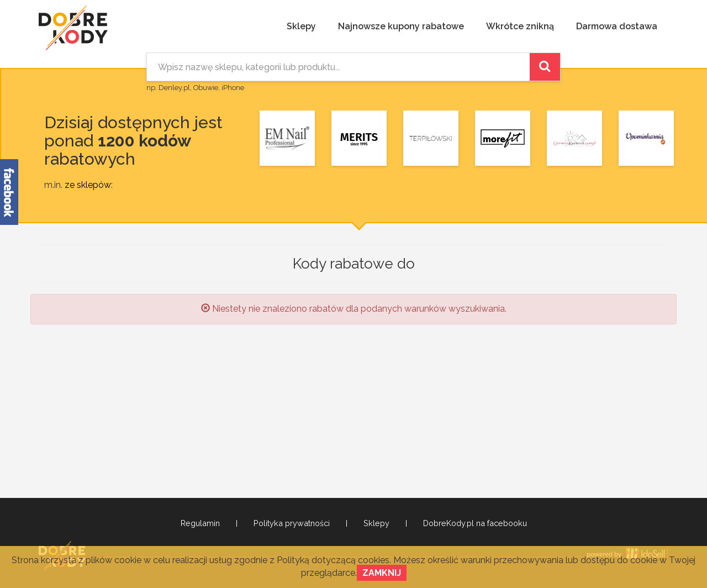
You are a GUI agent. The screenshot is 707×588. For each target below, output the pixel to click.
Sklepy (301, 26)
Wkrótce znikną (520, 26)
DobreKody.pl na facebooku (475, 523)
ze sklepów (88, 185)
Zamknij (382, 573)
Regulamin (200, 523)
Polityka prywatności (292, 523)
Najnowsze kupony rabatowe (401, 26)
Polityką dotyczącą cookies (333, 560)
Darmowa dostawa (617, 26)
